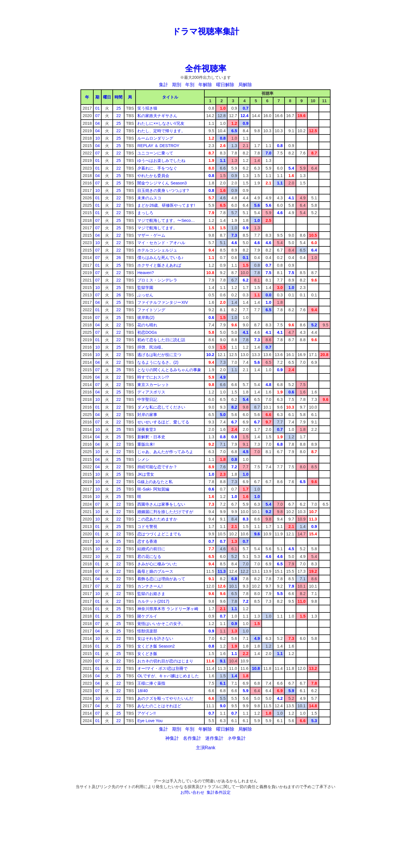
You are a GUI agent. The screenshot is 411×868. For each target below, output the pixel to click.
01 (97, 108)
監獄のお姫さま (151, 594)
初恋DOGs (147, 332)
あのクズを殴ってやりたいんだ (165, 698)
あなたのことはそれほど (159, 706)
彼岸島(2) (146, 318)
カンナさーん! (150, 586)
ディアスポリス (151, 392)
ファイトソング (151, 310)
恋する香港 (147, 541)
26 (118, 258)
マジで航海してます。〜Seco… (166, 220)
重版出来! (146, 444)
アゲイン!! (146, 713)
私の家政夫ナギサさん (157, 116)
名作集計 (192, 738)
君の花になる (149, 556)
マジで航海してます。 (157, 228)
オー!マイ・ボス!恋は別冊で (162, 668)
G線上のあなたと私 (155, 482)
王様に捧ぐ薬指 (151, 683)
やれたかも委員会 (153, 176)
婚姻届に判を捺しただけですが (165, 512)
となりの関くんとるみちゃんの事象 (169, 370)
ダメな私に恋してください (161, 407)
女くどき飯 (147, 654)
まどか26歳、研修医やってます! (166, 205)
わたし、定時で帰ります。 (161, 131)
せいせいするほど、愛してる (163, 422)
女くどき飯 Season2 (156, 646)
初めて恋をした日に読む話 (161, 340)
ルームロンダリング (155, 138)
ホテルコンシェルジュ (157, 250)
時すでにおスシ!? (153, 377)
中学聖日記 (147, 399)
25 (118, 108)
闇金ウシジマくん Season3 (162, 183)
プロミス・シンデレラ (157, 280)
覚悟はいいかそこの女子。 (161, 624)
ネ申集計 (237, 738)
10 (97, 138)
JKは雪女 (146, 474)
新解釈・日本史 (151, 437)
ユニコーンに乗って (155, 153)
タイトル (170, 97)
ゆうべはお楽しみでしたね (161, 160)
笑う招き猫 (147, 108)
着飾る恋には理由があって (161, 579)
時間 (118, 97)
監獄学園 (145, 288)
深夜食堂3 (146, 429)
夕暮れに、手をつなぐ (157, 168)
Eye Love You (150, 721)
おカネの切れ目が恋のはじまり (165, 661)
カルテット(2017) (153, 601)
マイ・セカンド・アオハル (161, 243)
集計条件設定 (219, 792)
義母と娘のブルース (155, 571)
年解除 (205, 85)
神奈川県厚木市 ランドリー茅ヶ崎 (168, 609)
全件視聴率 (206, 69)
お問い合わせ (192, 792)
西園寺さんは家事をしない (161, 504)
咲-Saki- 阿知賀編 (153, 489)
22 (118, 116)
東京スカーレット (153, 385)
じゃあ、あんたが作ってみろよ (165, 452)
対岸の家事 (147, 415)
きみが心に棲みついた (157, 564)
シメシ (143, 459)
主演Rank (206, 748)
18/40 (142, 691)
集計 (164, 85)
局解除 (245, 85)
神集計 (172, 738)
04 (97, 123)
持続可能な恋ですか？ (157, 467)
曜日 (107, 97)
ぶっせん (145, 295)
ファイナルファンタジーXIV (163, 302)
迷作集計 (214, 738)
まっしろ (145, 213)
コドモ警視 (147, 527)
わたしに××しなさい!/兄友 (161, 123)
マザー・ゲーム (151, 235)
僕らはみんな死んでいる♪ (160, 258)
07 (97, 116)
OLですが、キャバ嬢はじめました (168, 676)
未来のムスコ (149, 198)
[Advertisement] (205, 13)
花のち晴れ (147, 325)
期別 (177, 85)
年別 (190, 85)
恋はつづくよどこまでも (159, 534)
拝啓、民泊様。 (151, 347)
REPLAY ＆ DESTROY (158, 146)
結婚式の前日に (151, 549)
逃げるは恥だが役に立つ (159, 355)
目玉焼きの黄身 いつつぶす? (163, 190)
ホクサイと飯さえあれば (159, 265)
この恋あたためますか (157, 519)
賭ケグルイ (147, 616)
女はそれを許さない (155, 638)
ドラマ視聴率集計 (206, 31)
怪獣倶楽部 (147, 631)
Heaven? (146, 273)
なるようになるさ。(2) (158, 362)
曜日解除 (225, 85)
